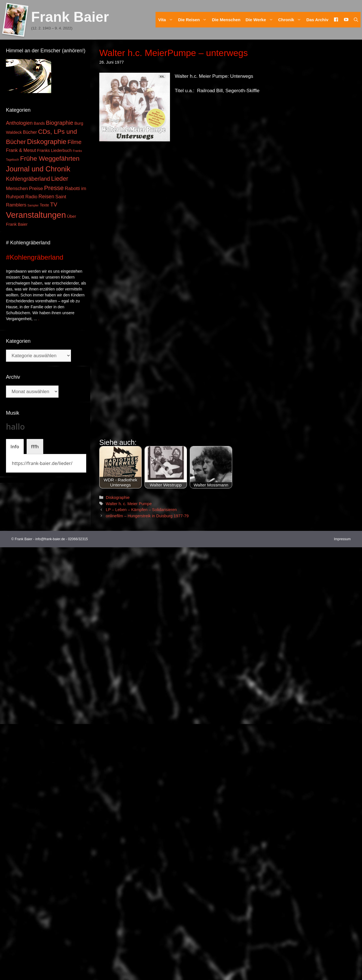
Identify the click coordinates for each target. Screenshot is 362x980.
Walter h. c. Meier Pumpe (129, 936)
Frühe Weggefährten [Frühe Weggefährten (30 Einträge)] (50, 158)
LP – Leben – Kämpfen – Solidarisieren (141, 942)
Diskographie (118, 930)
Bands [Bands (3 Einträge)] (39, 123)
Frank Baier (70, 17)
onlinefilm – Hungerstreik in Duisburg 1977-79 (147, 948)
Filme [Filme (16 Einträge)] (75, 142)
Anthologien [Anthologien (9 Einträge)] (19, 123)
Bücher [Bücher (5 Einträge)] (30, 132)
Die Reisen (194, 20)
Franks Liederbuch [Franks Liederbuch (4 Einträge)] (54, 150)
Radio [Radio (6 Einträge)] (32, 197)
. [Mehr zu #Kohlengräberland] (39, 319)
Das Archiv (317, 20)
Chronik (291, 20)
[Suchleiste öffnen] (356, 20)
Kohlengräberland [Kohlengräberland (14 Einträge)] (28, 179)
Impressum (342, 972)
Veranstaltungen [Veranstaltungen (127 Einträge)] (36, 215)
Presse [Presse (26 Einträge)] (54, 188)
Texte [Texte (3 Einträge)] (45, 205)
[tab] (15, 447)
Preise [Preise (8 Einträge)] (36, 188)
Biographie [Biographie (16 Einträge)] (60, 123)
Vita (167, 20)
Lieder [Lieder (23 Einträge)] (60, 179)
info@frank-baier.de (50, 972)
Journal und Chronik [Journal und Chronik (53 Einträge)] (38, 169)
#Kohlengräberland (35, 257)
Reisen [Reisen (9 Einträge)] (46, 197)
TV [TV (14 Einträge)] (54, 204)
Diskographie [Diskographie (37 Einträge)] (47, 142)
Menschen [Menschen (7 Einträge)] (17, 189)
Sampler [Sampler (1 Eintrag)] (33, 205)
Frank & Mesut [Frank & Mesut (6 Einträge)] (21, 150)
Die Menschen (226, 20)
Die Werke (260, 20)
